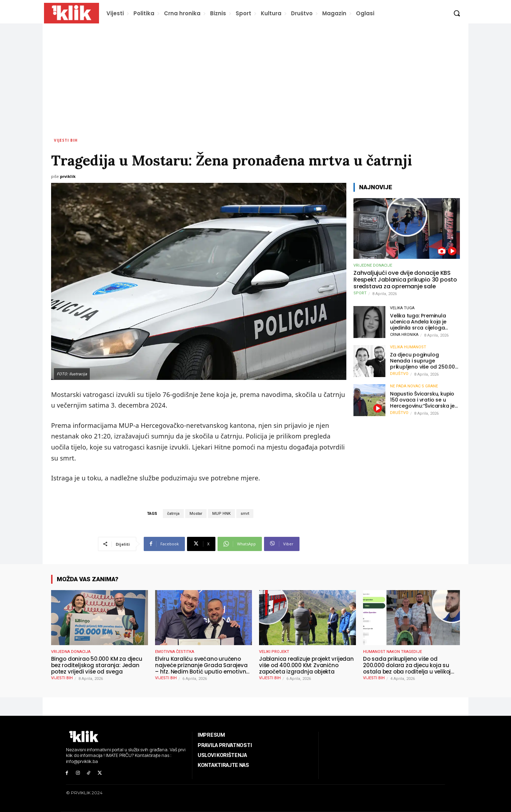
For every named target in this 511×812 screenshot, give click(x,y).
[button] (457, 13)
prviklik (68, 176)
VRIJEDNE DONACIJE (373, 265)
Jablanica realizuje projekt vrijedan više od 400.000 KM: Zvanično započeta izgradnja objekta (306, 665)
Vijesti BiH (66, 140)
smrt (245, 514)
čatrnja (173, 514)
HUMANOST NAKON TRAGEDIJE (392, 652)
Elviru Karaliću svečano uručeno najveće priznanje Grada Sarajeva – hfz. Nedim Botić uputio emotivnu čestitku (202, 665)
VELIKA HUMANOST (408, 347)
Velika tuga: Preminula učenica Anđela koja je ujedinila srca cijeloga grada (418, 322)
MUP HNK (221, 514)
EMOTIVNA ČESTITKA (175, 652)
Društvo (399, 374)
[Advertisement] (255, 77)
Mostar (196, 514)
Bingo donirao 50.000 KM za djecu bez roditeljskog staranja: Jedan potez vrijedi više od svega (97, 665)
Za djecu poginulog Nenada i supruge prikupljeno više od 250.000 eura (424, 361)
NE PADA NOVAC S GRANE (414, 386)
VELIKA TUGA (402, 308)
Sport (360, 293)
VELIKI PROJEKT (274, 652)
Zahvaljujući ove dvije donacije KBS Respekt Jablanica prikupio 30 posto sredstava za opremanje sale (405, 280)
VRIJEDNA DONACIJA (71, 652)
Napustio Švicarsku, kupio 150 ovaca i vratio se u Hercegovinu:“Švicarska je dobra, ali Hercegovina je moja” (422, 400)
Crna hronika (404, 335)
